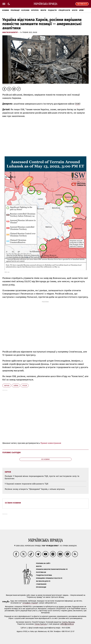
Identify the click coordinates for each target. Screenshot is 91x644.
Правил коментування (51, 443)
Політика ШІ (41, 572)
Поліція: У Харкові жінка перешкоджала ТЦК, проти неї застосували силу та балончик (42, 477)
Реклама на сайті (43, 563)
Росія (25, 386)
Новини (5, 10)
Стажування (41, 584)
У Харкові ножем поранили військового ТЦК (26, 484)
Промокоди (41, 587)
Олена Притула (41, 624)
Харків (7, 386)
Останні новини (13, 503)
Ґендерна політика (44, 575)
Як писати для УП (43, 581)
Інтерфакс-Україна (30, 603)
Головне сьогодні (11, 453)
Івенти (43, 10)
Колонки (25, 10)
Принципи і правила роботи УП (49, 578)
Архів (81, 10)
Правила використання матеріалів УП (52, 569)
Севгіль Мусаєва (68, 622)
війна (16, 386)
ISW (78, 104)
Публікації (15, 10)
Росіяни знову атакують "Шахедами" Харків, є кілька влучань (35, 489)
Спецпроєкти (64, 10)
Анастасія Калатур (10, 32)
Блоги (75, 10)
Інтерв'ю (35, 10)
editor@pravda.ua (67, 624)
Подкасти (52, 10)
